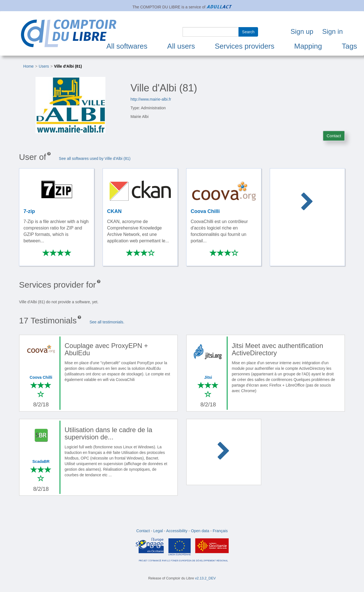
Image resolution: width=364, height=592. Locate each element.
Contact (334, 136)
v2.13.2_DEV (205, 578)
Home (28, 66)
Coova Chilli (41, 377)
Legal (158, 531)
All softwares (127, 46)
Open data (200, 531)
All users (181, 46)
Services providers (244, 46)
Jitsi (208, 377)
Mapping (308, 46)
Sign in (333, 31)
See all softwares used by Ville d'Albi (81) (95, 158)
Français (220, 531)
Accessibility (177, 531)
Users (44, 66)
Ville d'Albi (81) (68, 66)
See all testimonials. (107, 322)
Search (248, 32)
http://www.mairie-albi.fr (151, 99)
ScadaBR (41, 461)
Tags (350, 46)
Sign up (302, 31)
